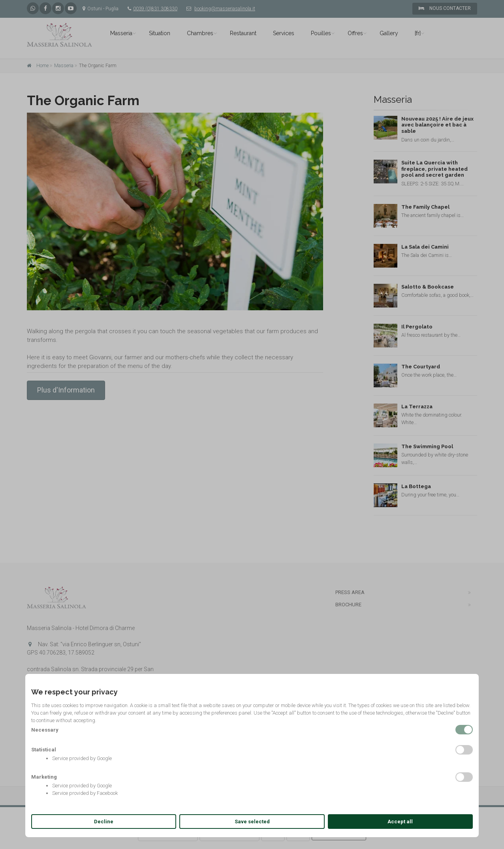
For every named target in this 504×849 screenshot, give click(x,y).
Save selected (252, 822)
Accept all (400, 822)
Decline (104, 822)
